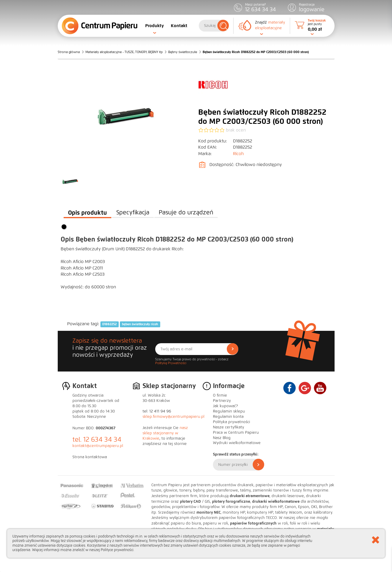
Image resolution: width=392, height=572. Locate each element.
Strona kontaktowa (90, 457)
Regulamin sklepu (229, 411)
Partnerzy (222, 401)
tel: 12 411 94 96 (157, 411)
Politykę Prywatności (171, 363)
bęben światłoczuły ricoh (140, 324)
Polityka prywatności (231, 422)
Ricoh (238, 154)
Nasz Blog (222, 438)
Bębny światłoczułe (183, 52)
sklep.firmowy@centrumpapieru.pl (173, 417)
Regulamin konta (228, 417)
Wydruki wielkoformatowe (237, 443)
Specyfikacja (133, 212)
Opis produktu (87, 213)
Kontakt (179, 26)
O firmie (220, 395)
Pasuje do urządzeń (186, 212)
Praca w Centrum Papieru (236, 433)
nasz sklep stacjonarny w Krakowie (165, 433)
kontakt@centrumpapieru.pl (98, 446)
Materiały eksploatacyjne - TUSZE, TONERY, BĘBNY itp (124, 52)
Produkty (154, 26)
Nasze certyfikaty (229, 427)
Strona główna (69, 52)
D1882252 (109, 324)
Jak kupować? (225, 406)
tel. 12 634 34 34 (97, 439)
